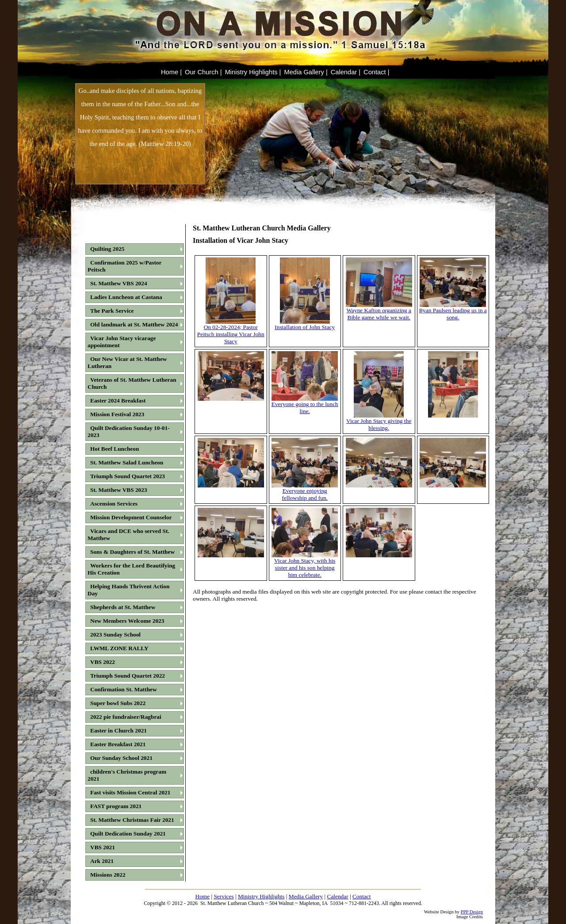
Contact (361, 896)
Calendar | (346, 72)
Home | (171, 72)
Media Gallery (306, 896)
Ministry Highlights (261, 896)
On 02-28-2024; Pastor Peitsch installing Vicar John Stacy (231, 332)
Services (224, 896)
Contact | (376, 72)
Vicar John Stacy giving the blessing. (379, 422)
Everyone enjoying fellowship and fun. (305, 492)
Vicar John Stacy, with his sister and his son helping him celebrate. (305, 565)
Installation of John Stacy (305, 324)
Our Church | (203, 72)
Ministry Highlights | (253, 72)
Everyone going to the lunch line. (305, 405)
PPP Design (472, 912)
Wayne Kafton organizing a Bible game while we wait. (379, 311)
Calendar (338, 896)
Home (203, 896)
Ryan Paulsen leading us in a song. (453, 311)
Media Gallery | (306, 72)
